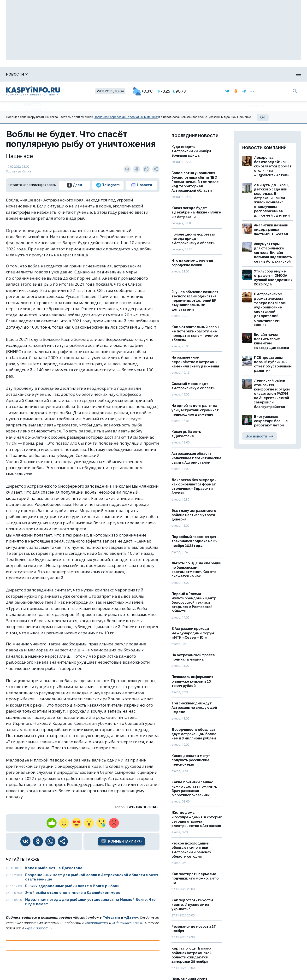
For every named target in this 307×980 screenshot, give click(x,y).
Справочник (50, 74)
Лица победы (85, 74)
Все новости (260, 436)
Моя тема (277, 74)
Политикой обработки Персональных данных (126, 117)
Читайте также (23, 859)
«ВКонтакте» (97, 923)
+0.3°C (143, 91)
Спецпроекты (203, 74)
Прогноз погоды (164, 74)
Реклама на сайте (242, 74)
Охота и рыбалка (123, 74)
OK (263, 117)
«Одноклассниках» (127, 923)
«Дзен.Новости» (39, 928)
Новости (17, 74)
